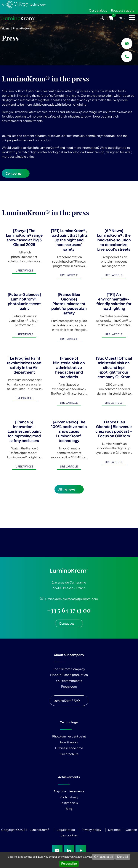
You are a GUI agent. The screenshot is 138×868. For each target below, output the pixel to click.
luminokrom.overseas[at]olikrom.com (71, 599)
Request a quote (123, 10)
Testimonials (69, 803)
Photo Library (69, 797)
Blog (69, 809)
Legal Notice (66, 830)
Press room (69, 686)
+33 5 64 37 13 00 (69, 610)
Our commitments (69, 681)
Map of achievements (69, 791)
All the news (67, 489)
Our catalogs (98, 10)
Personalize (69, 864)
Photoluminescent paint (69, 736)
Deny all (123, 857)
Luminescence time (69, 748)
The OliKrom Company (69, 669)
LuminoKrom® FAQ (67, 701)
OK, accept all (103, 857)
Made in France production (69, 675)
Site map (114, 830)
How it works (69, 742)
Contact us (13, 173)
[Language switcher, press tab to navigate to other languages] (123, 18)
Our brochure (69, 754)
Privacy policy (92, 830)
